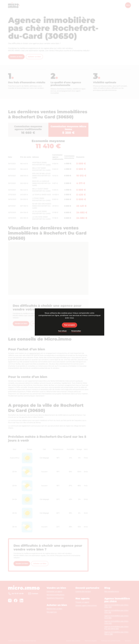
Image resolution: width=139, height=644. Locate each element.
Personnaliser (76, 331)
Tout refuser (62, 331)
